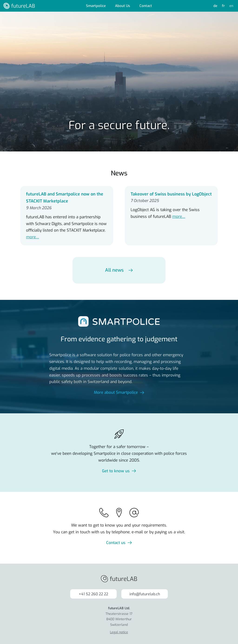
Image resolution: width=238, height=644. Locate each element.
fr (223, 6)
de (215, 6)
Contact (146, 6)
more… (33, 237)
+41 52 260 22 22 (93, 594)
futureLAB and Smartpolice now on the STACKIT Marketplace (65, 198)
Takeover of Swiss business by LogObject (171, 194)
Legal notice (119, 632)
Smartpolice (96, 6)
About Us (123, 6)
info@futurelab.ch (145, 594)
